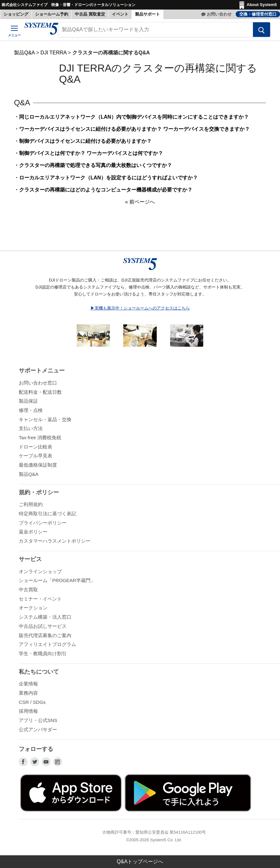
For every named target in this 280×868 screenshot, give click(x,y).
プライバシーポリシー (43, 523)
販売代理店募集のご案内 (45, 635)
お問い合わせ (219, 14)
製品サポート (147, 14)
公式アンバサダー (38, 729)
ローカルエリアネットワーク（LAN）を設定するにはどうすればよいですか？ (108, 178)
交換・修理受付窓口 (258, 14)
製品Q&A (24, 53)
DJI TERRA (54, 53)
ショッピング (16, 14)
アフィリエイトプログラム (47, 644)
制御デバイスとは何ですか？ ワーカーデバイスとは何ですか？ (91, 153)
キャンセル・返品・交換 (45, 419)
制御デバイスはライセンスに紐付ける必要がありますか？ (85, 141)
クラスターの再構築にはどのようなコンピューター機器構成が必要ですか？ (106, 190)
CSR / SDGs (32, 702)
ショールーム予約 (52, 14)
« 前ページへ (140, 202)
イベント (120, 14)
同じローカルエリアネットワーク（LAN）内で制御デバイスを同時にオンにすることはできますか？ (134, 117)
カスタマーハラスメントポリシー (55, 541)
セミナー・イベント (40, 599)
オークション (33, 608)
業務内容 (28, 693)
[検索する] (262, 30)
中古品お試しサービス (43, 626)
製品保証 (28, 401)
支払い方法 (31, 428)
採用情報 (28, 711)
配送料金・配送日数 (40, 392)
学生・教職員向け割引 (43, 653)
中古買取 (28, 590)
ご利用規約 (31, 504)
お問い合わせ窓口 (38, 383)
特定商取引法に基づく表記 (47, 514)
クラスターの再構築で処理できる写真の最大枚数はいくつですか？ (96, 165)
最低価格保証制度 (38, 465)
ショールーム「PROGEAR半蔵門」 (57, 580)
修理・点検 (31, 410)
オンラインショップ (40, 571)
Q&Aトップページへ (140, 861)
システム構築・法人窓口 (45, 617)
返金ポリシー (33, 532)
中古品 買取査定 (90, 14)
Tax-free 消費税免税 (40, 437)
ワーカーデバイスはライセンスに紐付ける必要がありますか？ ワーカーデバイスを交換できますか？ (134, 129)
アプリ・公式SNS (38, 720)
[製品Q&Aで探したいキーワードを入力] (156, 30)
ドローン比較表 (36, 447)
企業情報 (28, 684)
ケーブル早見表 (36, 456)
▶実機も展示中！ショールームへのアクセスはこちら (140, 308)
